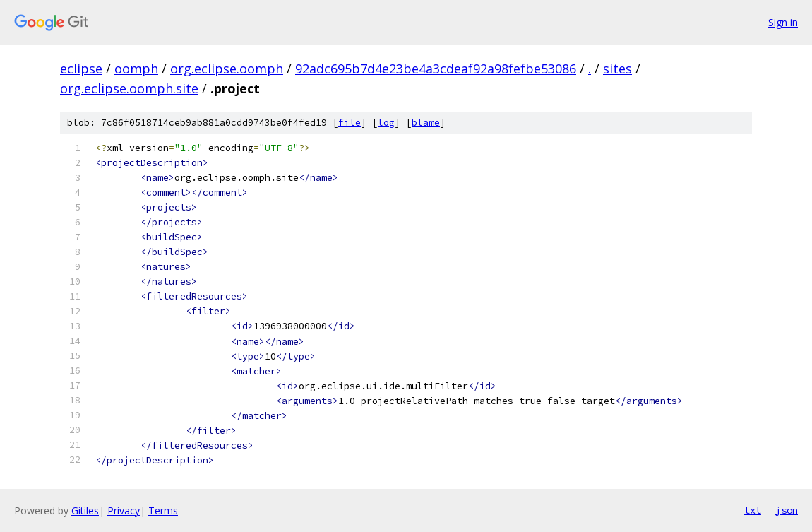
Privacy (124, 510)
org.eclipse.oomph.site (129, 88)
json (787, 510)
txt (753, 510)
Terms (163, 510)
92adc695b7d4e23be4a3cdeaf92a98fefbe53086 (436, 69)
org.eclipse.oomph (227, 69)
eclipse (81, 69)
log (386, 123)
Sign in (783, 22)
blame (426, 123)
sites (617, 69)
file (350, 123)
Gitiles (85, 510)
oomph (136, 69)
